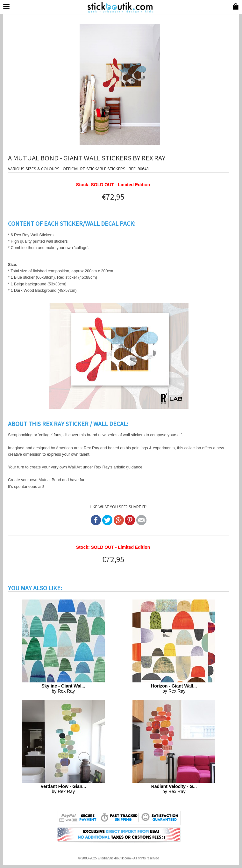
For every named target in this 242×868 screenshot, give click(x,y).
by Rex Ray (63, 688)
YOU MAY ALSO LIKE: (35, 588)
